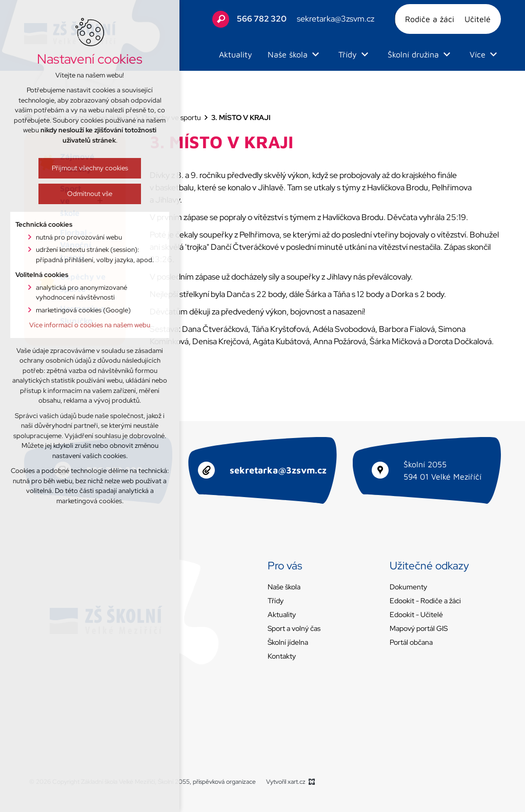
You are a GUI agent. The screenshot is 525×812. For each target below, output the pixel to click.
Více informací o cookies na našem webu (85, 325)
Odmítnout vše (85, 194)
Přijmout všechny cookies (85, 168)
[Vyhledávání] (221, 19)
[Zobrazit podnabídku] (315, 54)
